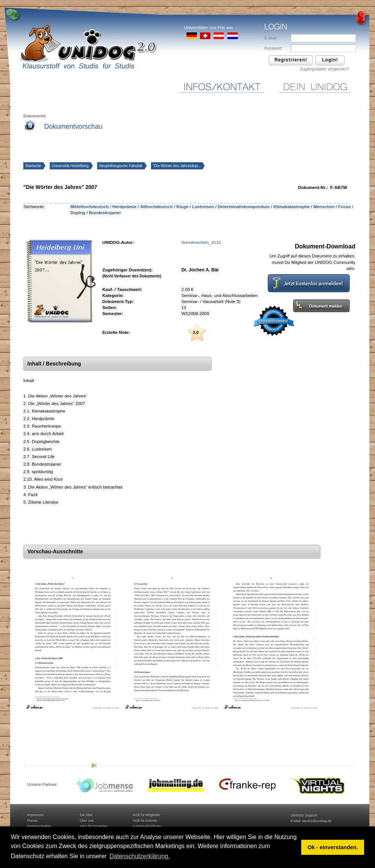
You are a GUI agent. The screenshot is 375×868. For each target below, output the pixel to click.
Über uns (87, 821)
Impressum (36, 815)
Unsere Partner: (42, 784)
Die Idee (86, 815)
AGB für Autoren (145, 821)
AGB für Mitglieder (146, 815)
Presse (32, 821)
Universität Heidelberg (71, 166)
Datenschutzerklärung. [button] (140, 856)
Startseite (34, 166)
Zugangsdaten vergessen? (325, 69)
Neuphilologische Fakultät (121, 166)
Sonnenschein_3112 (201, 242)
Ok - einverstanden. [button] (333, 847)
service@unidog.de (317, 821)
